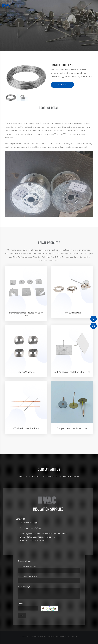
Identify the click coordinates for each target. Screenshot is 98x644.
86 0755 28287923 (34, 528)
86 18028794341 (31, 523)
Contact (62, 85)
